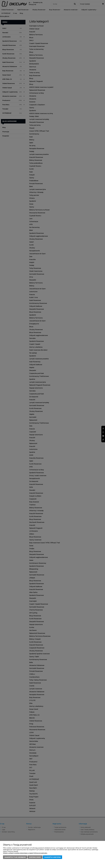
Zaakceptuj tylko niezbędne (15, 857)
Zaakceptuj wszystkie (52, 857)
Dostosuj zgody (35, 857)
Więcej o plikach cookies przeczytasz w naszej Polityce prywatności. (25, 853)
